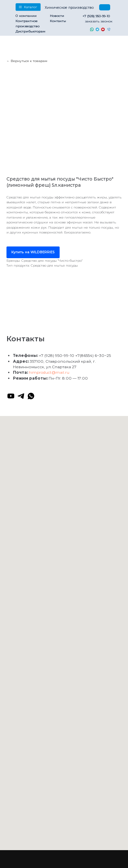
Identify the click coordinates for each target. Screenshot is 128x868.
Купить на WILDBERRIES (33, 252)
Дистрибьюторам (30, 31)
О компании (26, 16)
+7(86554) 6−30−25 (93, 355)
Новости (57, 16)
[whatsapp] (31, 396)
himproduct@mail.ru (49, 372)
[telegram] (21, 396)
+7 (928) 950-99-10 (96, 16)
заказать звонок (99, 21)
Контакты (58, 21)
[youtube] (11, 396)
